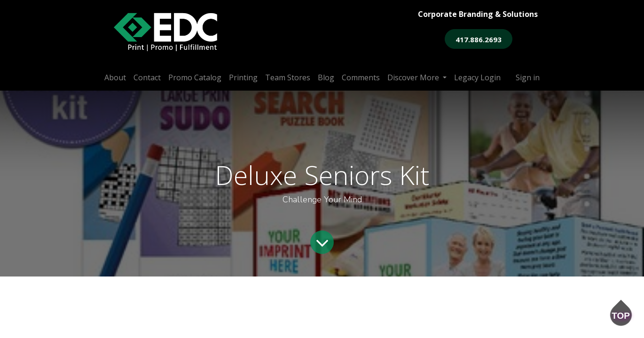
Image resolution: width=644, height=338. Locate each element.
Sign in (528, 77)
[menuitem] (115, 77)
